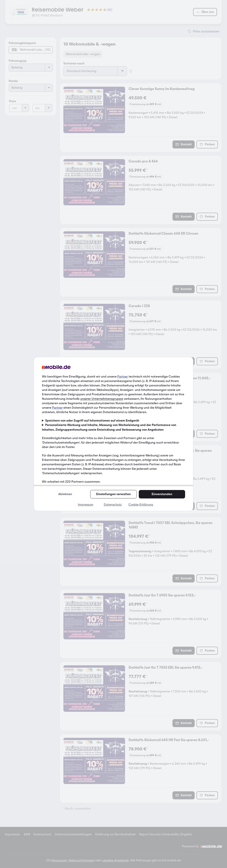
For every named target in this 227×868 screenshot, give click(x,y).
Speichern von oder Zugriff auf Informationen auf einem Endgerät (92, 421)
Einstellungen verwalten (113, 494)
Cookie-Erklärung (141, 505)
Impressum (86, 505)
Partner (123, 377)
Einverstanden (162, 494)
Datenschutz (113, 505)
